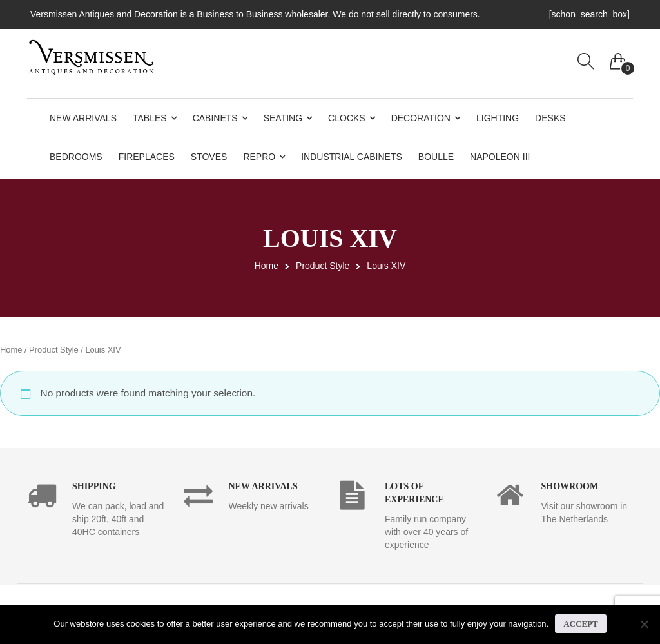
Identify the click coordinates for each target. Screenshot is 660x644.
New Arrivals (83, 118)
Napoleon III (500, 157)
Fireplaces (147, 157)
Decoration (421, 118)
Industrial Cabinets (352, 157)
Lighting (498, 118)
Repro (259, 157)
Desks (550, 118)
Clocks (347, 118)
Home (267, 266)
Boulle (436, 157)
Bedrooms (76, 157)
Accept (580, 624)
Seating (283, 118)
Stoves (209, 157)
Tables (150, 118)
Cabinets (215, 118)
